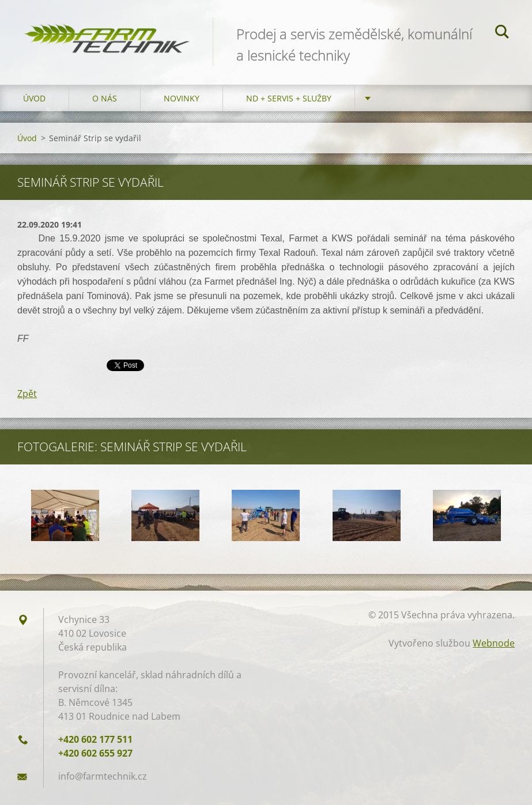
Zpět (27, 394)
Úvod (34, 98)
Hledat (502, 33)
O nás (105, 98)
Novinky (182, 98)
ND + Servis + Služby (289, 98)
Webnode (494, 643)
